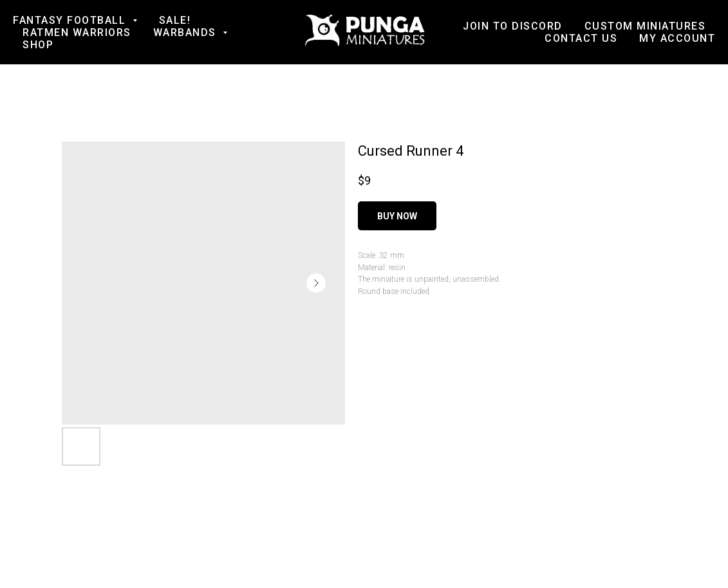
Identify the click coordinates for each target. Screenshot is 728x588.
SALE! (175, 20)
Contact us (581, 38)
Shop (38, 45)
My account (677, 38)
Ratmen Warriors (77, 32)
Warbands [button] (187, 32)
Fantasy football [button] (71, 20)
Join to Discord (513, 26)
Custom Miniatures (645, 26)
